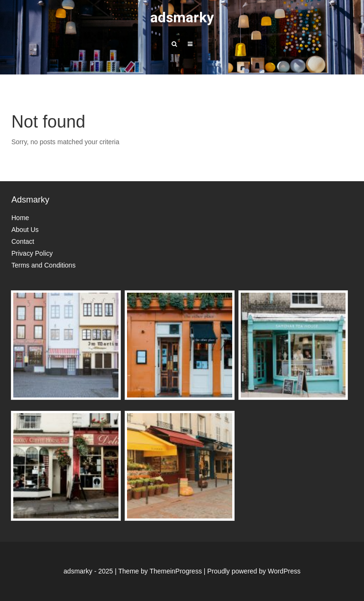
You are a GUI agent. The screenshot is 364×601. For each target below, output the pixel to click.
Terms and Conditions (43, 265)
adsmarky (182, 17)
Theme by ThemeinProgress (160, 571)
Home (20, 218)
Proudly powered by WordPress (254, 571)
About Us (25, 230)
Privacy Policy (32, 253)
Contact (23, 241)
